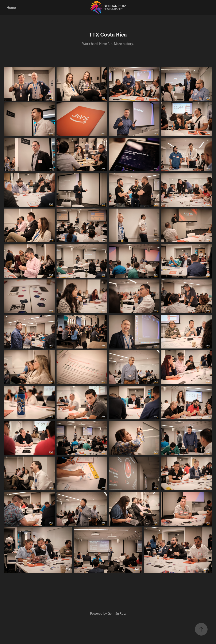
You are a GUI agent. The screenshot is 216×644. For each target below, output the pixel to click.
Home (11, 7)
